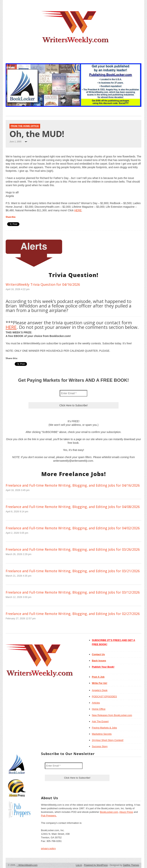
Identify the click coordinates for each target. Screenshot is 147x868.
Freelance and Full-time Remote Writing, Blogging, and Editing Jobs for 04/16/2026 (73, 485)
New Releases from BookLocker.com (112, 715)
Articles (96, 703)
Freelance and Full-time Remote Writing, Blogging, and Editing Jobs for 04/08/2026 (73, 507)
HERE (78, 210)
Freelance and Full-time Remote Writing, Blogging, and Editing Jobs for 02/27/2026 (73, 614)
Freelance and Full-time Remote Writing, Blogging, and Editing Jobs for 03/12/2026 (73, 592)
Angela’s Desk (100, 690)
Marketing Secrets (102, 734)
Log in (79, 865)
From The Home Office (25, 126)
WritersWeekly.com (27, 865)
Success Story (100, 746)
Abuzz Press (126, 812)
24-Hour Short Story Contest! (108, 740)
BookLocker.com (109, 812)
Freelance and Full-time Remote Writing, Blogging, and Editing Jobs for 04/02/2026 (73, 528)
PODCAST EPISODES (105, 696)
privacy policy (48, 848)
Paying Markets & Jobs (105, 728)
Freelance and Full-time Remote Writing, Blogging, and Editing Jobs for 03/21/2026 (73, 571)
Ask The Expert (100, 721)
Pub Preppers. (49, 816)
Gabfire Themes (131, 865)
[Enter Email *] (73, 393)
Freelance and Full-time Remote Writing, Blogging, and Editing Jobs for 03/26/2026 (73, 549)
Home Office (99, 709)
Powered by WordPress (96, 865)
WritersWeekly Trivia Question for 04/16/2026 (43, 284)
